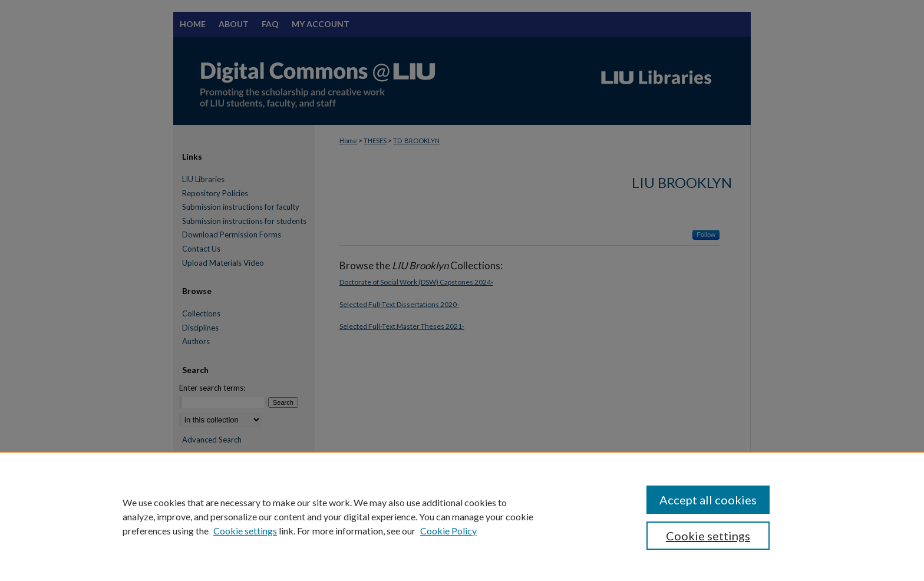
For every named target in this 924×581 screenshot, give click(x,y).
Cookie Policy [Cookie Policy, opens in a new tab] (448, 531)
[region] (462, 516)
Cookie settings (245, 531)
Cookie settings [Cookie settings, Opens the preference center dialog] (708, 536)
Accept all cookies (708, 500)
